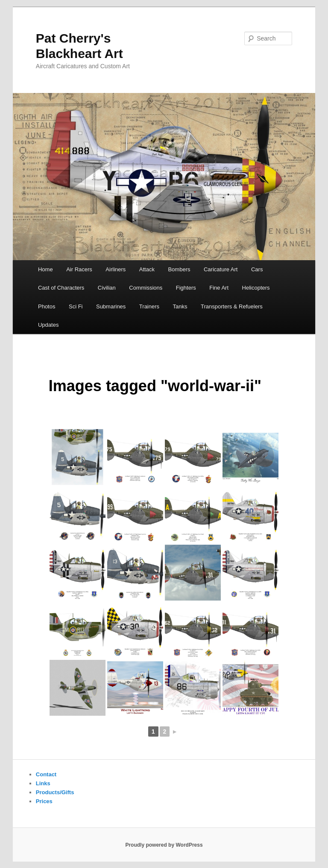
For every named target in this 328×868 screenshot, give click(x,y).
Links (43, 783)
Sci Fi (76, 306)
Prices (44, 801)
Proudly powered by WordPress (164, 845)
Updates (48, 325)
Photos (47, 306)
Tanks (180, 306)
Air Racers (79, 269)
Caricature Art (221, 269)
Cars (257, 269)
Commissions (146, 288)
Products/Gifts (55, 792)
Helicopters (256, 288)
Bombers (179, 269)
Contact (46, 774)
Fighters (186, 288)
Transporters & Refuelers (232, 306)
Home (45, 269)
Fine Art (219, 288)
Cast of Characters (61, 288)
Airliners (116, 269)
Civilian (107, 288)
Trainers (149, 306)
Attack (147, 269)
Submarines (111, 306)
